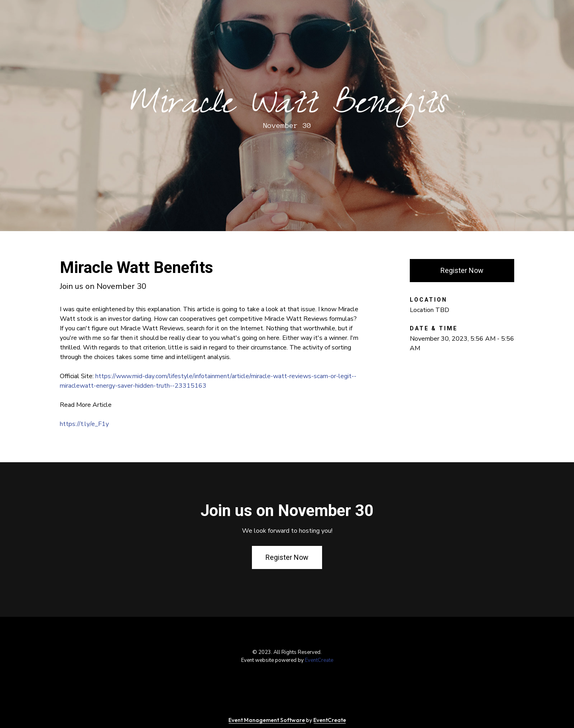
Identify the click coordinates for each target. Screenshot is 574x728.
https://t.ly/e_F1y (84, 424)
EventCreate (319, 660)
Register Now (462, 270)
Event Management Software (267, 720)
